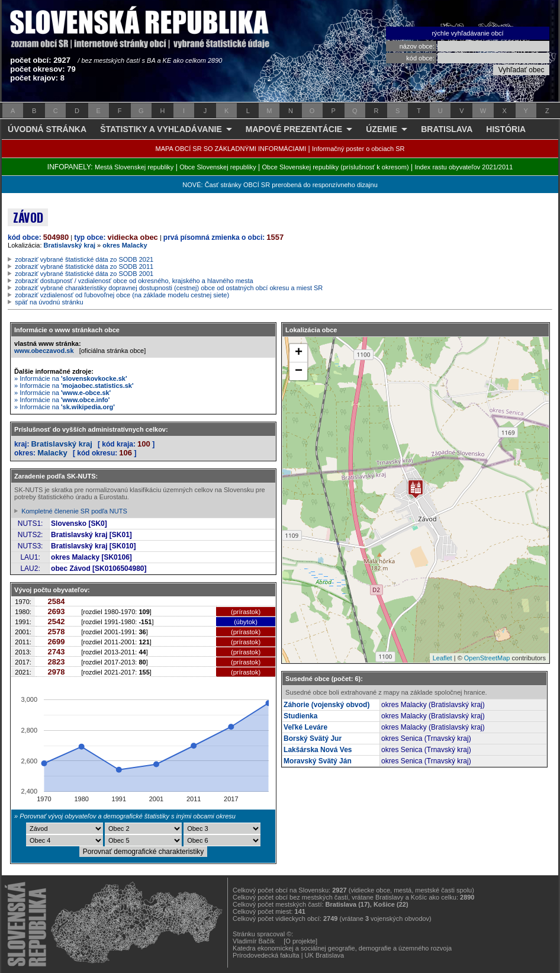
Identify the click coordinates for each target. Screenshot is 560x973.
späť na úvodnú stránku (49, 302)
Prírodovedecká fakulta (266, 955)
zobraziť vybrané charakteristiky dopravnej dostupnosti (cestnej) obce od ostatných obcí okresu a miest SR (169, 288)
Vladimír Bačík (254, 941)
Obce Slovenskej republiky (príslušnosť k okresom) (336, 167)
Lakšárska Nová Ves (318, 750)
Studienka (300, 716)
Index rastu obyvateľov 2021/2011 (464, 167)
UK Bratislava (325, 955)
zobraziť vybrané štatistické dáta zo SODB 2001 (84, 274)
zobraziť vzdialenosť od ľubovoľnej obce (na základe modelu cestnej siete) (122, 295)
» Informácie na (71, 378)
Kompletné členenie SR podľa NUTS (74, 511)
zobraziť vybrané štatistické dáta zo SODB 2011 (84, 266)
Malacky (52, 453)
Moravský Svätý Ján (318, 761)
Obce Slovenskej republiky (218, 167)
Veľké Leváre (305, 727)
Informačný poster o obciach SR (358, 149)
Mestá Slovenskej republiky (134, 167)
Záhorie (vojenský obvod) (326, 705)
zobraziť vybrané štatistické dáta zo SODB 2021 (84, 259)
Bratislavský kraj (70, 245)
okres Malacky (125, 245)
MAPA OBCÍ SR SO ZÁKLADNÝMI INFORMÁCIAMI (231, 149)
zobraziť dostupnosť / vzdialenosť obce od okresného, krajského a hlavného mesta (134, 281)
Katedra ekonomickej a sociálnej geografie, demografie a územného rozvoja (342, 948)
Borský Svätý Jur (313, 738)
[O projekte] (300, 941)
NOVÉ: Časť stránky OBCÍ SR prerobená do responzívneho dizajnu (280, 185)
